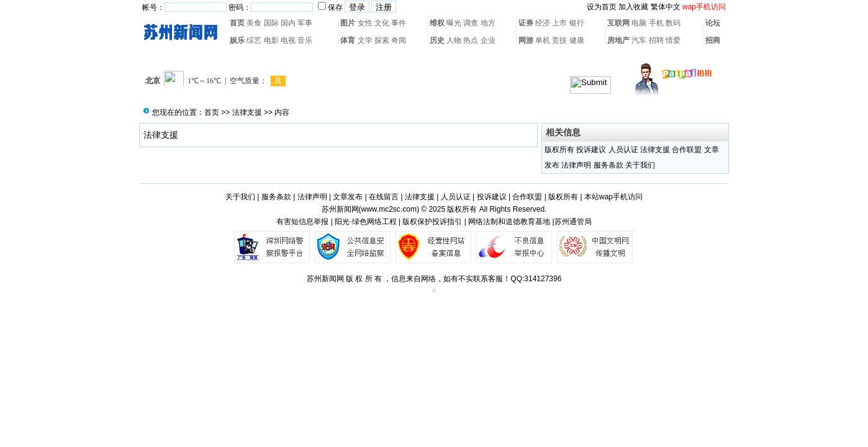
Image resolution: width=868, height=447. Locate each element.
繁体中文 (666, 7)
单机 (543, 40)
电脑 (639, 23)
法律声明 (576, 165)
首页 (237, 23)
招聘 (656, 40)
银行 (577, 23)
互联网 (618, 23)
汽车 (639, 40)
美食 (254, 23)
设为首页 (602, 7)
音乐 (305, 40)
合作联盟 (687, 150)
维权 (437, 23)
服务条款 (608, 165)
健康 (577, 40)
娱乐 (237, 40)
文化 (382, 23)
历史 (437, 40)
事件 (399, 23)
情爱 (673, 40)
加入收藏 (633, 7)
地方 (488, 23)
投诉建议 (591, 150)
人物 (454, 40)
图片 (348, 23)
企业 (488, 40)
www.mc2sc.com (389, 209)
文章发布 (348, 197)
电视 (288, 40)
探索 (382, 40)
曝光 (454, 23)
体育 (348, 40)
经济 (543, 23)
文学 (365, 40)
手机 (656, 23)
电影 (271, 40)
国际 (271, 23)
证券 (526, 23)
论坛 (713, 23)
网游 (526, 40)
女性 (365, 23)
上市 (559, 23)
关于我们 (640, 165)
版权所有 (559, 150)
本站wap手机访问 (613, 197)
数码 (673, 23)
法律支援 (247, 112)
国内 (288, 23)
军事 (305, 23)
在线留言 (384, 197)
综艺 (254, 40)
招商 (713, 40)
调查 (471, 23)
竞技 (559, 40)
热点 (471, 40)
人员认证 (623, 150)
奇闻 (399, 40)
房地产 (618, 40)
